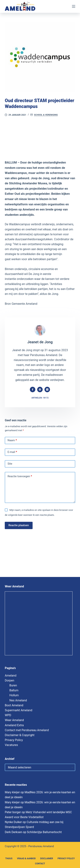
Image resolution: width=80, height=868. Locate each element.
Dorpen (9, 680)
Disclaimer (47, 858)
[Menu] (74, 6)
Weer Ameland (14, 720)
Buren (13, 685)
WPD (8, 715)
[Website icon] (40, 390)
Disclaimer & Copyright (20, 735)
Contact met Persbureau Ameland (27, 730)
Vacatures (11, 745)
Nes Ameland (18, 700)
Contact (40, 864)
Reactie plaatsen (19, 525)
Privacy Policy (14, 740)
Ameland (11, 676)
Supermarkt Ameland (18, 710)
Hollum (14, 695)
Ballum (14, 690)
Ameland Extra (14, 725)
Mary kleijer (12, 792)
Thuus (9, 858)
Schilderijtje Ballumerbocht (44, 832)
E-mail (12, 452)
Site (10, 464)
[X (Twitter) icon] (47, 390)
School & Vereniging (46, 115)
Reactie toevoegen (20, 476)
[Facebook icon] (33, 390)
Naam (12, 440)
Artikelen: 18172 (40, 398)
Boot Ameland (14, 705)
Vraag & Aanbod (26, 858)
